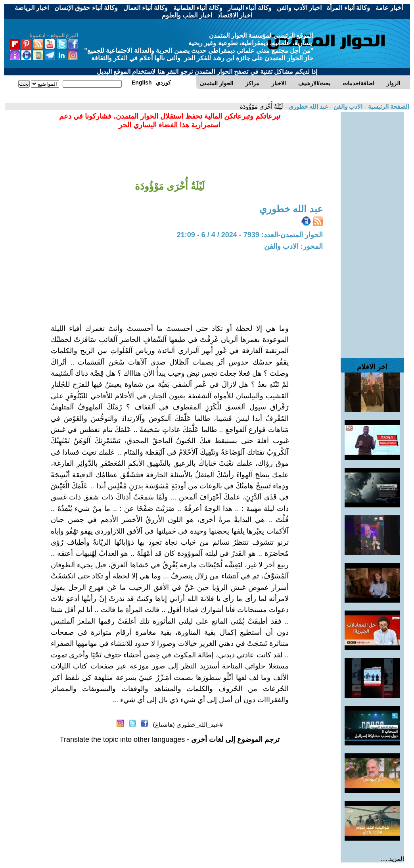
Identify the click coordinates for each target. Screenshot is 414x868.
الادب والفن (347, 107)
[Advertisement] (372, 231)
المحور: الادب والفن (293, 246)
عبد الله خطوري (308, 107)
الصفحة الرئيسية (388, 107)
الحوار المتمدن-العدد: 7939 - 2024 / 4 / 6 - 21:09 (250, 235)
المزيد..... (392, 859)
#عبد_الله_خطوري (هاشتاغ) (188, 725)
